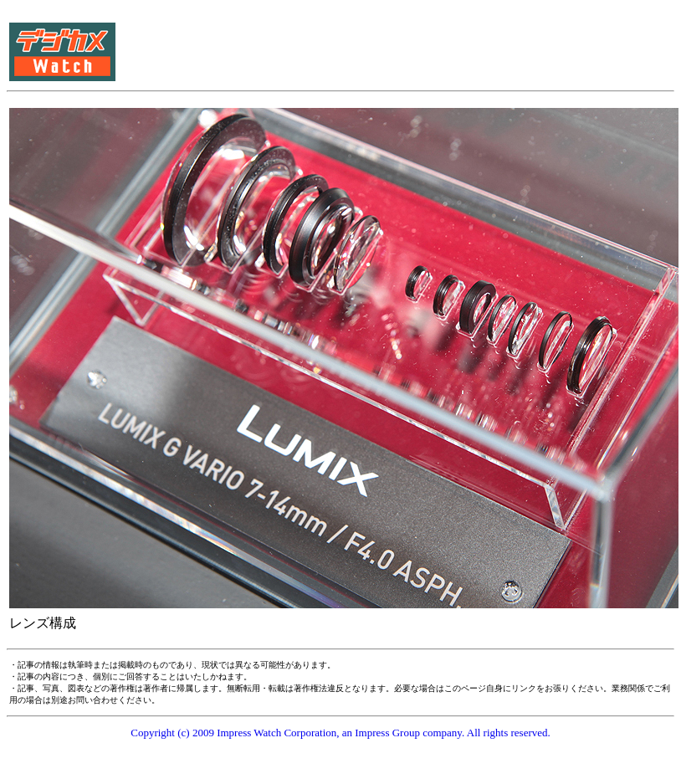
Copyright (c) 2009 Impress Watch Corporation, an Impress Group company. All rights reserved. (340, 733)
